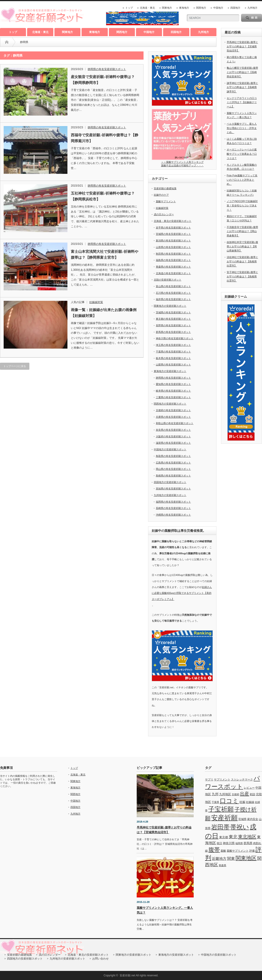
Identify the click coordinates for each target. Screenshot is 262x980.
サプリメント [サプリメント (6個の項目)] (222, 780)
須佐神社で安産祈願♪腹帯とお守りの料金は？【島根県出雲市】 (242, 261)
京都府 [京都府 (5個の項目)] (235, 794)
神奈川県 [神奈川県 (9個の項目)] (229, 843)
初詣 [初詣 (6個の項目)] (252, 794)
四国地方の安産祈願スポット (170, 482)
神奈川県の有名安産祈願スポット (175, 338)
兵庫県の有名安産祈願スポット (173, 417)
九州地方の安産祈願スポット (170, 495)
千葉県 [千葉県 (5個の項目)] (215, 802)
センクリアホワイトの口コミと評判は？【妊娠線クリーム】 (242, 102)
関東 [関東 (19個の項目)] (231, 858)
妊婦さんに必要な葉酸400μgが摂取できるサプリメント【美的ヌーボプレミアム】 (182, 593)
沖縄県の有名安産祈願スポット (173, 515)
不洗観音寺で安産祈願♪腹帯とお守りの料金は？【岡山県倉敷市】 (242, 231)
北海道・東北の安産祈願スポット (173, 221)
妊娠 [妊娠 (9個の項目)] (242, 802)
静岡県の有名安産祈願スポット (107, 69)
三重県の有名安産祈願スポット (173, 397)
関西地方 (201, 8)
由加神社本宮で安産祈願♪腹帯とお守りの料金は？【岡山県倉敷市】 (242, 246)
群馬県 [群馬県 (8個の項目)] (248, 843)
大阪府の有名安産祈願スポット (173, 436)
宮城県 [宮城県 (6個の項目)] (242, 819)
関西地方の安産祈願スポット (170, 404)
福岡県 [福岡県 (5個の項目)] (239, 843)
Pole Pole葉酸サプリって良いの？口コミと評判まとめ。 (242, 180)
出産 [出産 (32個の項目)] (244, 794)
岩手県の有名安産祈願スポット (173, 228)
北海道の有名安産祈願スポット (173, 273)
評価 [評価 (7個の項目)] (252, 851)
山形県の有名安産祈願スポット (173, 247)
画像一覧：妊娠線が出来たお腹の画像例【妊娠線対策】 (104, 313)
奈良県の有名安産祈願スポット (173, 430)
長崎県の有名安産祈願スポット (173, 508)
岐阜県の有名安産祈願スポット (173, 391)
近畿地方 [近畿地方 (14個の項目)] (219, 859)
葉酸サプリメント (166, 201)
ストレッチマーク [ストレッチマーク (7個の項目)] (242, 780)
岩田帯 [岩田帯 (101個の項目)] (220, 827)
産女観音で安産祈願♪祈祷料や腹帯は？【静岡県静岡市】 (103, 80)
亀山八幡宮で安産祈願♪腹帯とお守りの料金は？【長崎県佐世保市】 (242, 72)
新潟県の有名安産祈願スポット (173, 241)
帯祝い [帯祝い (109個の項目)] (240, 827)
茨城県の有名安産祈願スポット (173, 312)
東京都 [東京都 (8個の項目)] (224, 837)
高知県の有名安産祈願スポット (173, 489)
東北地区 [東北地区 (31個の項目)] (247, 837)
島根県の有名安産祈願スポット (173, 476)
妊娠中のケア (161, 195)
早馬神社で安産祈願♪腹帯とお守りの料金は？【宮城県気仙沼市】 (242, 46)
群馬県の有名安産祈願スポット (173, 332)
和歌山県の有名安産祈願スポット (175, 423)
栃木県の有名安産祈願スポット (173, 358)
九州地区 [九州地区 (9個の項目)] (225, 794)
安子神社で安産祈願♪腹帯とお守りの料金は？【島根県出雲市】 (242, 276)
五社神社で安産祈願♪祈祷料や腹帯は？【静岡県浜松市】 (103, 196)
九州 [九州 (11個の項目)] (215, 794)
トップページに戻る (15, 366)
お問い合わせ (100, 959)
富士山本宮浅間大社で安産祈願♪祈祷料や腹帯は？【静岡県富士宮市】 (105, 254)
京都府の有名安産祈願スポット (173, 410)
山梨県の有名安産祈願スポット (173, 365)
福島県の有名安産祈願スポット (173, 260)
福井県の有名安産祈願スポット (173, 299)
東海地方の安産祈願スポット (170, 371)
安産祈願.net (127, 975)
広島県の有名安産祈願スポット (173, 463)
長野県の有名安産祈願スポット (173, 325)
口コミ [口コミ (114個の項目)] (229, 801)
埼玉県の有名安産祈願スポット (173, 345)
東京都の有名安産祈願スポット (173, 319)
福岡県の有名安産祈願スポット (173, 502)
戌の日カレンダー (164, 214)
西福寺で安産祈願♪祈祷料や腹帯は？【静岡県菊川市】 (105, 138)
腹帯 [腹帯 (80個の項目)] (214, 850)
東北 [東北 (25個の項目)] (233, 837)
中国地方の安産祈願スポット (170, 449)
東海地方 (184, 8)
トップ (129, 8)
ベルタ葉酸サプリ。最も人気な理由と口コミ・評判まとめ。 (242, 128)
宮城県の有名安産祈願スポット (173, 234)
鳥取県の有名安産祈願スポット (173, 456)
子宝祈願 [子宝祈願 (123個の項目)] (221, 809)
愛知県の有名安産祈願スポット (173, 384)
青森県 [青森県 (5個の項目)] (222, 865)
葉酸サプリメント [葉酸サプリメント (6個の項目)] (238, 851)
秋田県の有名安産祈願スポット (173, 254)
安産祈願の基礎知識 (165, 188)
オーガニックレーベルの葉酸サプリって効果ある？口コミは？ (242, 154)
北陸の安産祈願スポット (168, 280)
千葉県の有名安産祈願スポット (173, 352)
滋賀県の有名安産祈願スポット (173, 443)
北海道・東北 (147, 8)
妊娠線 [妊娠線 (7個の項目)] (250, 802)
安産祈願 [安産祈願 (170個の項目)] (224, 818)
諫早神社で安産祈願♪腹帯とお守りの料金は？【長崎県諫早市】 (242, 87)
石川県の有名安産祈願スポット (173, 293)
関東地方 (167, 8)
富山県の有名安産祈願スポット (173, 286)
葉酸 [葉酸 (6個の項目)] (223, 851)
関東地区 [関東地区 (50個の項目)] (246, 858)
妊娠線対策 (96, 302)
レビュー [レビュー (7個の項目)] (249, 788)
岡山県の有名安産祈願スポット (173, 469)
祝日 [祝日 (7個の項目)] (219, 843)
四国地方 (235, 8)
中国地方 (218, 8)
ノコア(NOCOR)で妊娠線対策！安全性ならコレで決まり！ (242, 205)
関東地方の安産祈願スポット (170, 306)
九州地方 (252, 8)
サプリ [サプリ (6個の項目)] (209, 780)
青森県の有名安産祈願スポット (173, 267)
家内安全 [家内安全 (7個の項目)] (253, 819)
